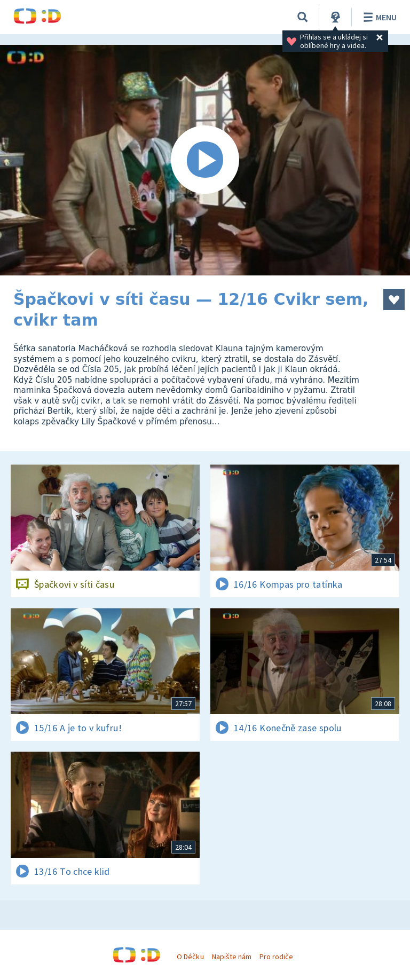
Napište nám (232, 957)
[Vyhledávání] (303, 17)
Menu (378, 17)
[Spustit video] (205, 160)
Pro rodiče (276, 957)
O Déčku (190, 957)
